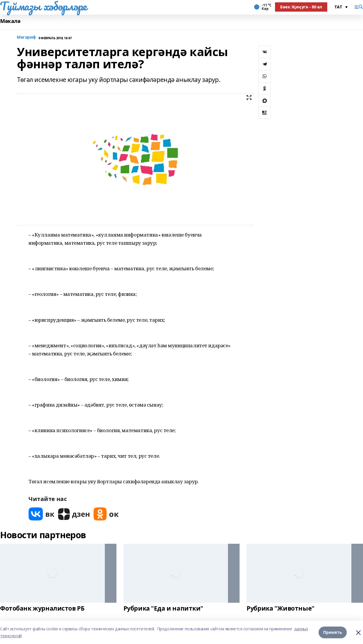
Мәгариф (26, 37)
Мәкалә (10, 21)
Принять (333, 632)
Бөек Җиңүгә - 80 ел (301, 7)
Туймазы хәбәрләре (43, 6)
